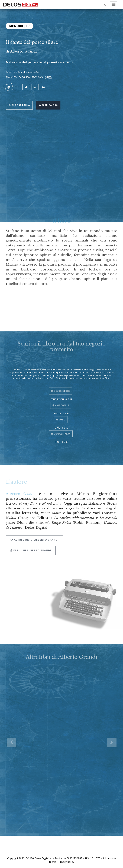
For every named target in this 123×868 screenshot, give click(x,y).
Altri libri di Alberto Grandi (34, 537)
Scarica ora (48, 105)
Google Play (61, 432)
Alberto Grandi (23, 51)
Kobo (61, 418)
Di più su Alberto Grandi (31, 548)
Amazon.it (61, 403)
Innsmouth (16, 26)
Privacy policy (66, 862)
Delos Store (61, 389)
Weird (48, 77)
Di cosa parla (19, 105)
